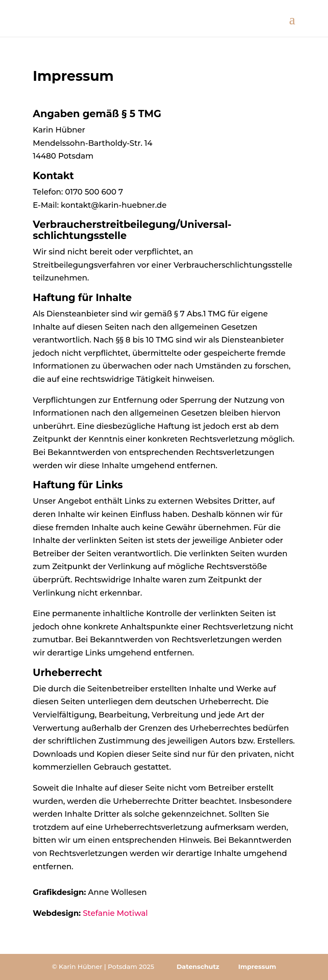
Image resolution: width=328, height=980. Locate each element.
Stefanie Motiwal (115, 913)
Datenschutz (198, 967)
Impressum (257, 967)
